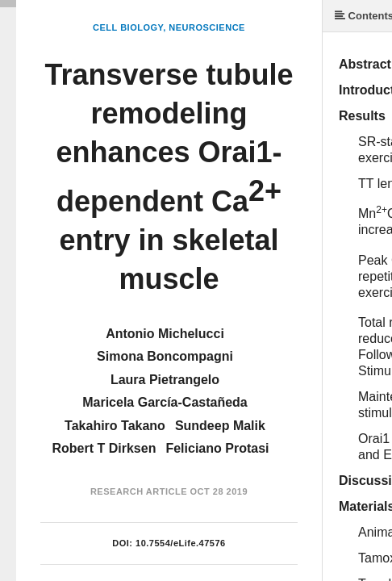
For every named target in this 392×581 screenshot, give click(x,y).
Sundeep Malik (220, 426)
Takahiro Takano (115, 426)
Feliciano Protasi (217, 448)
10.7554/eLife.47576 (181, 543)
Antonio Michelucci (165, 334)
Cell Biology (128, 27)
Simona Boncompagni (165, 356)
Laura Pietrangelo (165, 380)
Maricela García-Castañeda (165, 402)
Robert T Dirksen (104, 448)
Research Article (139, 491)
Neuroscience (207, 27)
